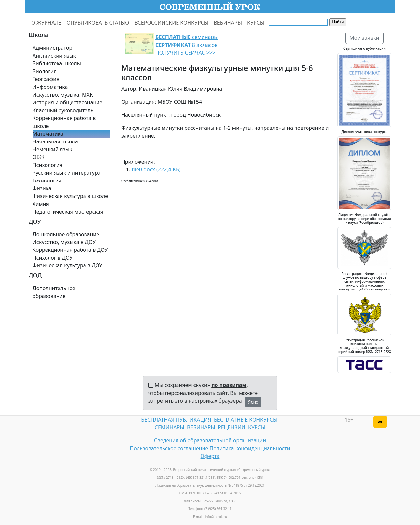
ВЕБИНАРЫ (228, 23)
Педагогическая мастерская (68, 212)
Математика (48, 134)
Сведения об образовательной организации (210, 440)
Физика (42, 188)
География (46, 79)
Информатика (50, 87)
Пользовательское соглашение (169, 448)
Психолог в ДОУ (52, 258)
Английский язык (54, 56)
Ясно (253, 402)
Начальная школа (55, 141)
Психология (47, 165)
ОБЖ (38, 157)
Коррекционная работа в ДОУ (70, 250)
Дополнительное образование (54, 292)
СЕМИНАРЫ (170, 427)
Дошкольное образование (66, 234)
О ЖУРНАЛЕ (46, 23)
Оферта (210, 456)
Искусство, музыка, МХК (63, 95)
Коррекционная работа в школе (64, 122)
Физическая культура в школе (70, 196)
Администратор (52, 48)
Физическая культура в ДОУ (67, 265)
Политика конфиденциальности (250, 448)
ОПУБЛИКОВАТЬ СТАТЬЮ (98, 23)
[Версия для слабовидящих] (380, 422)
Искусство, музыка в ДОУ (64, 242)
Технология (47, 181)
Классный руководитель (63, 110)
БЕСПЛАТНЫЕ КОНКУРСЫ (246, 420)
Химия (41, 204)
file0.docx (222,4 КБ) (156, 169)
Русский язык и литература (67, 173)
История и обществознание (67, 102)
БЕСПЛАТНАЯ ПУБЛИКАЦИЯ (176, 420)
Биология (45, 71)
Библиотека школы (57, 63)
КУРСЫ (256, 23)
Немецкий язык (52, 149)
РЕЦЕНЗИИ (232, 427)
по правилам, (230, 385)
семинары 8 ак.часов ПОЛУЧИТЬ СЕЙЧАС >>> (187, 45)
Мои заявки (364, 38)
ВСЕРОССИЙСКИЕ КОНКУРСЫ (171, 23)
